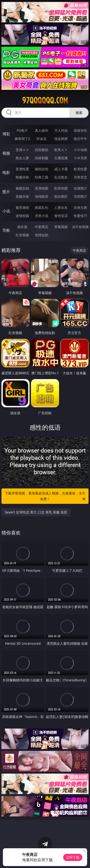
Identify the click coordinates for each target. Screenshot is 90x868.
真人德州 (42, 130)
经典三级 (42, 177)
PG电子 (22, 130)
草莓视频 (61, 227)
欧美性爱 (80, 169)
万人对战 (61, 130)
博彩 (6, 134)
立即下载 (73, 857)
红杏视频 (22, 235)
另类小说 (42, 216)
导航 (6, 230)
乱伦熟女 (61, 177)
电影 (6, 172)
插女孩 (22, 227)
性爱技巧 (80, 216)
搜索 (79, 113)
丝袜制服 (42, 158)
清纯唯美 (42, 196)
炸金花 (42, 139)
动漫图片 (80, 188)
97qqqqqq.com (45, 100)
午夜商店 (42, 227)
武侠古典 (80, 207)
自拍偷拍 (42, 150)
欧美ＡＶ (61, 150)
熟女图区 (61, 196)
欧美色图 (61, 188)
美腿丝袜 (22, 196)
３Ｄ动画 (80, 150)
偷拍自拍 (42, 169)
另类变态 (80, 177)
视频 (6, 153)
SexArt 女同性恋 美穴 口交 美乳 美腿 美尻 (36, 512)
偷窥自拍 (22, 188)
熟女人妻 (22, 158)
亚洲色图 (42, 188)
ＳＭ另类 (80, 158)
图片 (6, 192)
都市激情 (22, 207)
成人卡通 (61, 169)
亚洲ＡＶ (22, 150)
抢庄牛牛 (80, 139)
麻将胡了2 (22, 139)
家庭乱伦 (42, 207)
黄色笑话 (61, 216)
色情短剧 (42, 235)
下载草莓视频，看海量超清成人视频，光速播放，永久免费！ (46, 496)
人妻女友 (61, 207)
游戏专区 (80, 130)
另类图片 (80, 196)
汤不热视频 (80, 227)
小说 (6, 211)
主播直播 (61, 158)
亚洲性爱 (22, 169)
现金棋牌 (61, 139)
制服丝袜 (22, 177)
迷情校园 (22, 216)
